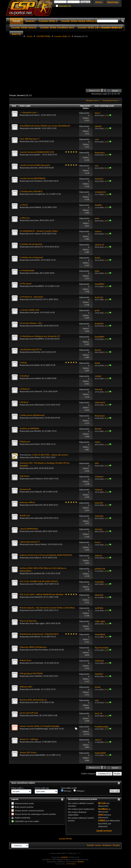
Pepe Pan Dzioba (41, 650)
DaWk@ (38, 207)
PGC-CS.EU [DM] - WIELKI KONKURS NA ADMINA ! (42, 594)
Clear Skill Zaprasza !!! (30, 139)
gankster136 (39, 573)
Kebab (37, 365)
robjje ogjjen (40, 623)
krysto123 (38, 299)
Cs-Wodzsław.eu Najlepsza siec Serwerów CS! (40, 336)
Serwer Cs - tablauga (29, 739)
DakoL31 (38, 558)
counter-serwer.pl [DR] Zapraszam (35, 165)
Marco (37, 457)
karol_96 (38, 715)
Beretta (37, 352)
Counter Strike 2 (48, 21)
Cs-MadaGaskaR (27, 270)
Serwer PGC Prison (28, 752)
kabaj (37, 273)
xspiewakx (39, 518)
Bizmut (37, 637)
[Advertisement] (70, 62)
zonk (36, 702)
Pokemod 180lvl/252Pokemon (33, 647)
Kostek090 (39, 326)
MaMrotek (39, 663)
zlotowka (38, 531)
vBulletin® (65, 857)
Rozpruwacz (39, 418)
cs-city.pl (24, 205)
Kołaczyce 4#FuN (27, 502)
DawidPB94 (39, 286)
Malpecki (38, 492)
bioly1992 (38, 505)
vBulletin (81, 862)
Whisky (69, 839)
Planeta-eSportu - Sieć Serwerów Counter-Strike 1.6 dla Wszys (47, 608)
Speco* (37, 115)
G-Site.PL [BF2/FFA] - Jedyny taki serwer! (50, 455)
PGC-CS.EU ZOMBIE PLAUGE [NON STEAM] (39, 581)
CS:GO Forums (71, 864)
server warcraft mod (29, 713)
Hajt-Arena (25, 476)
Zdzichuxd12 (39, 405)
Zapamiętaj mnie (63, 6)
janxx (36, 220)
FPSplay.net (25, 441)
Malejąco (79, 791)
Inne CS (16, 34)
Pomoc (99, 2)
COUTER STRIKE (43, 36)
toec (36, 168)
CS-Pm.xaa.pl (26, 283)
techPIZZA (39, 610)
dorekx (37, 689)
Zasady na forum (104, 831)
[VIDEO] (102, 821)
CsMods (23, 362)
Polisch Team (26, 660)
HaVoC (37, 444)
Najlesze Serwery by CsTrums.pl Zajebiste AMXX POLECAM (46, 555)
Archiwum (107, 845)
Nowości (30, 21)
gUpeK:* (38, 155)
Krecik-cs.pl (25, 515)
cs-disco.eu (25, 218)
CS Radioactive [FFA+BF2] (31, 191)
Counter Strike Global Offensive (79, 21)
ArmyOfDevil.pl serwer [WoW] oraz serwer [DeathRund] (45, 126)
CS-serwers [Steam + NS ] (31, 323)
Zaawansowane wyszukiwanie (109, 28)
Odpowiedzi (85, 106)
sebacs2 (38, 742)
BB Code (102, 803)
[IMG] (101, 815)
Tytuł (15, 106)
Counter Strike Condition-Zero (57, 28)
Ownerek (38, 391)
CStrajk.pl (24, 402)
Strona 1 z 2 (94, 90)
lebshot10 (38, 597)
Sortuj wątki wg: (42, 788)
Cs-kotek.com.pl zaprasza (31, 244)
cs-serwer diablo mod (29, 310)
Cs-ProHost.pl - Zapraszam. (32, 297)
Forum (17, 21)
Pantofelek (39, 584)
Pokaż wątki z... (18, 788)
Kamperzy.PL (25, 489)
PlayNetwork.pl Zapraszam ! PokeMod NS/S (39, 634)
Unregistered (40, 194)
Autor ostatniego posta (104, 106)
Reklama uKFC (26, 687)
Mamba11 (39, 181)
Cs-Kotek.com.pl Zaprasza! (31, 257)
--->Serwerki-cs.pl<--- (29, 112)
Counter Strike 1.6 (88, 28)
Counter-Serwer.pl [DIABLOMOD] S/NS (37, 152)
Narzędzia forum (92, 100)
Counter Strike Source (24, 28)
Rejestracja (113, 2)
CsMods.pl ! (25, 389)
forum (98, 845)
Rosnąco (66, 791)
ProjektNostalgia (41, 729)
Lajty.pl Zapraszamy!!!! (30, 542)
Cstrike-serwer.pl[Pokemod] (32, 415)
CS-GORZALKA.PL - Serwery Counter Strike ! (39, 231)
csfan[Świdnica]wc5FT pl (31, 349)
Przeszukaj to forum (110, 100)
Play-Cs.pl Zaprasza (28, 621)
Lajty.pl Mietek (40, 544)
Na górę (117, 774)
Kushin (37, 260)
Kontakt (91, 845)
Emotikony (103, 809)
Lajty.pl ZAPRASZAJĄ (29, 529)
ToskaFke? (39, 676)
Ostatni (116, 91)
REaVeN (38, 431)
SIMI (36, 468)
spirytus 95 (39, 247)
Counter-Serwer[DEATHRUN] (32, 178)
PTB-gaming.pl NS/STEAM (31, 673)
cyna (36, 141)
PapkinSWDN (40, 755)
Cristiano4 (39, 479)
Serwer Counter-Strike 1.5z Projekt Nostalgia (40, 726)
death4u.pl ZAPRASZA (29, 428)
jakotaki (38, 128)
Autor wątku (25, 106)
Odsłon (86, 108)
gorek (37, 312)
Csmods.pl (24, 376)
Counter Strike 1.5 (63, 36)
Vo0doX (38, 378)
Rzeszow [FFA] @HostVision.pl (33, 700)
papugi (62, 839)
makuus (38, 234)
